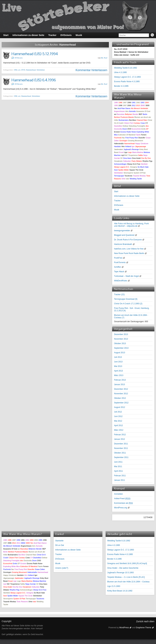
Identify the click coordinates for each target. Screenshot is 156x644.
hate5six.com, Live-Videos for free (129, 249)
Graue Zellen (40, 569)
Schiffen (118, 267)
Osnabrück (118, 161)
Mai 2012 (118, 421)
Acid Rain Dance (124, 108)
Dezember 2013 (121, 334)
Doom (125, 129)
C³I (147, 123)
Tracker (117, 201)
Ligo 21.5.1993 (114, 586)
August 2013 (120, 353)
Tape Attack (119, 272)
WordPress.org (121, 508)
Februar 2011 (120, 476)
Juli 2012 (118, 412)
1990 (129, 103)
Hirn (123, 146)
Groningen (123, 141)
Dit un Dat (60, 545)
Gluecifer (142, 138)
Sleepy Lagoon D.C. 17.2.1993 (127, 77)
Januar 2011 (120, 480)
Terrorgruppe (119, 176)
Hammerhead (31, 70)
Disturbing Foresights (137, 126)
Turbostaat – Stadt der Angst (126, 276)
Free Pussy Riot (131, 138)
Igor (133, 146)
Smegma (134, 167)
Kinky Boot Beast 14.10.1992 (120, 591)
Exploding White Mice (12, 566)
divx (147, 126)
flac (124, 138)
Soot (116, 170)
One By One (146, 158)
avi (19, 70)
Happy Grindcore (142, 144)
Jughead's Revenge (131, 149)
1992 (138, 103)
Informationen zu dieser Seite (127, 196)
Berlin (145, 114)
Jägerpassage (141, 146)
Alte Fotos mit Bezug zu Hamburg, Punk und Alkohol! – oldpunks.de (131, 225)
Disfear (125, 126)
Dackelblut (118, 126)
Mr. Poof (104, 58)
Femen (144, 135)
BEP (140, 114)
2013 (138, 105)
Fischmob (118, 138)
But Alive (133, 120)
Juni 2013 (118, 362)
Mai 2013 (118, 366)
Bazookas (121, 114)
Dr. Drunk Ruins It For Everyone (128, 240)
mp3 (123, 155)
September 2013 (121, 348)
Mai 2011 (118, 466)
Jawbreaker (119, 149)
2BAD (143, 105)
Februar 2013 (120, 380)
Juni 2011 (118, 462)
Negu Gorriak (30, 584)
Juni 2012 (118, 416)
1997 (125, 105)
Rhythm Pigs (147, 161)
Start (116, 192)
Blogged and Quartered (124, 235)
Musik (117, 210)
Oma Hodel (136, 158)
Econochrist (136, 129)
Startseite (59, 541)
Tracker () (119, 295)
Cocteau (137, 123)
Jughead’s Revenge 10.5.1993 (120, 573)
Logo (130, 152)
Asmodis (133, 111)
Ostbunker (127, 161)
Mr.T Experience (131, 155)
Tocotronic (128, 176)
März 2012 (119, 430)
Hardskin (117, 146)
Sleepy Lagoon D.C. (122, 167)
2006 (129, 105)
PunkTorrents (120, 262)
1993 (142, 103)
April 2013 (118, 371)
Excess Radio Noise (128, 132)
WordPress (124, 628)
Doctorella (118, 129)
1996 (15, 96)
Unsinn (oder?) (62, 568)
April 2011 (118, 471)
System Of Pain (140, 173)
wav (128, 179)
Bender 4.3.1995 (121, 86)
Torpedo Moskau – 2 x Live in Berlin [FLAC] (126, 577)
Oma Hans (127, 158)
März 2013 (119, 375)
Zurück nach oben (145, 621)
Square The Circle (136, 170)
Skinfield (144, 164)
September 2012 (121, 403)
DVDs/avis (19, 58)
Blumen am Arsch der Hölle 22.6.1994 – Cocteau (128, 582)
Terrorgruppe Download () (126, 299)
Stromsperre (128, 173)
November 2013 (121, 339)
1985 (116, 103)
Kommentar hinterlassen (91, 70)
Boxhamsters (124, 120)
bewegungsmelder (122, 231)
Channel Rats (142, 120)
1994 (15, 70)
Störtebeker (41, 70)
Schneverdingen (120, 164)
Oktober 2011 (120, 453)
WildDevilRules (121, 281)
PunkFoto (118, 258)
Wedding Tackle (136, 179)
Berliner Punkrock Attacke (124, 117)
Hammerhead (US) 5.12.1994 (35, 54)
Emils (143, 129)
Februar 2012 (120, 435)
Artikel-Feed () (122, 499)
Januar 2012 (120, 439)
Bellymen (129, 114)
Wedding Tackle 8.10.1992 (126, 68)
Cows (143, 123)
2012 (134, 105)
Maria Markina (138, 152)
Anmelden (118, 494)
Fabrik (138, 135)
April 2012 (118, 425)
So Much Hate (143, 167)
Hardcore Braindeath (123, 244)
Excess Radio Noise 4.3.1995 (127, 82)
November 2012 (121, 394)
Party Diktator (137, 161)
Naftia (140, 155)
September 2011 (121, 457)
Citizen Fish (129, 123)
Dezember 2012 (121, 389)
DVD (23, 70)
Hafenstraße (119, 144)
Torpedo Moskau (139, 176)
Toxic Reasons (22, 602)
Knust (121, 152)
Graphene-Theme (144, 628)
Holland (128, 146)
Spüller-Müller (123, 170)
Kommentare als (123, 503)
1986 (120, 103)
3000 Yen (29, 543)
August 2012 (120, 407)
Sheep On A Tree (134, 164)
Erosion (117, 132)
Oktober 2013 (120, 343)
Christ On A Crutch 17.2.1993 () (128, 304)
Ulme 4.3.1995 (120, 72)
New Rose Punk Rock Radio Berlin (129, 253)
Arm (127, 111)
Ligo (126, 152)
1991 (134, 103)
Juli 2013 (118, 357)
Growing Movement (135, 141)
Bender (135, 114)
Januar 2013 (120, 384)
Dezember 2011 (121, 444)
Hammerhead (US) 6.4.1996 (34, 80)
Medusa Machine (40, 581)
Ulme (123, 179)
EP (147, 129)
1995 (116, 105)
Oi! (121, 158)
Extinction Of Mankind (127, 135)
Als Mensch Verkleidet (140, 108)
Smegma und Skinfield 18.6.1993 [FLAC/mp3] (127, 563)
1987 (125, 103)
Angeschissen (119, 111)
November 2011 (121, 448)
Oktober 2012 (120, 398)
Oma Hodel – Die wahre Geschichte (123, 568)
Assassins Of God (143, 111)
